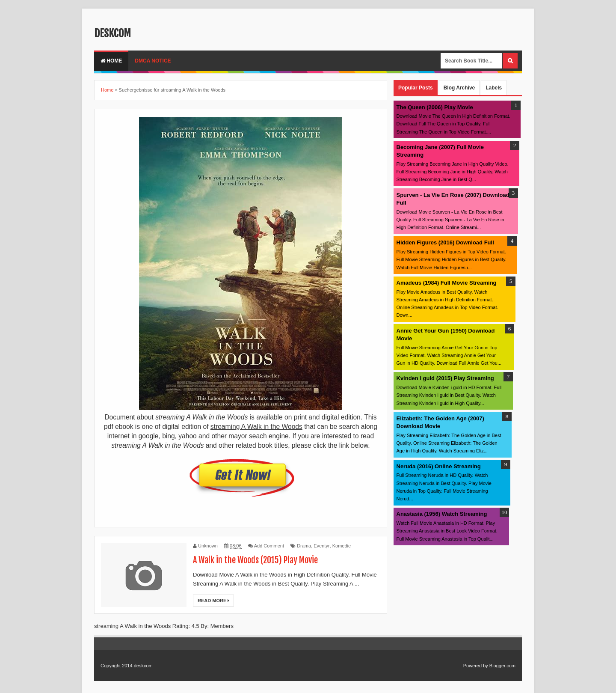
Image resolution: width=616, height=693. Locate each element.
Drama (304, 546)
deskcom (113, 33)
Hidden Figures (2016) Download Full (445, 242)
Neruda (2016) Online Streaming (439, 466)
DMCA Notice (153, 61)
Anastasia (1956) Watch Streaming (442, 514)
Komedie (342, 546)
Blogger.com (502, 666)
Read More (213, 601)
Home (111, 61)
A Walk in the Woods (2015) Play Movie (255, 560)
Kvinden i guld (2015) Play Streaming (445, 378)
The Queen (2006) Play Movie (435, 107)
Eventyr (321, 546)
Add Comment (269, 546)
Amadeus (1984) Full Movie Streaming (447, 283)
